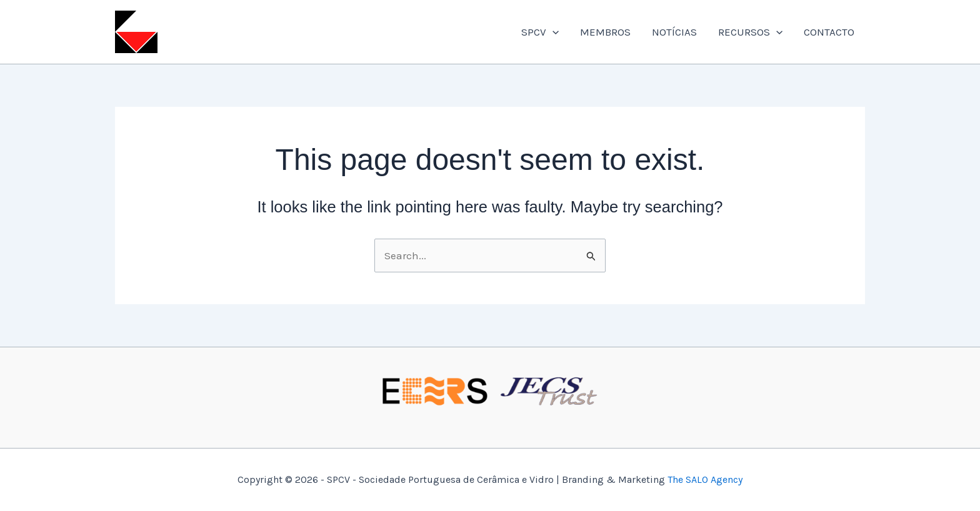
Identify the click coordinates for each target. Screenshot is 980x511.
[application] (552, 32)
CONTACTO (829, 32)
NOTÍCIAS (674, 32)
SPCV (540, 32)
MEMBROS (605, 32)
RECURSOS (750, 32)
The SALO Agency (705, 479)
